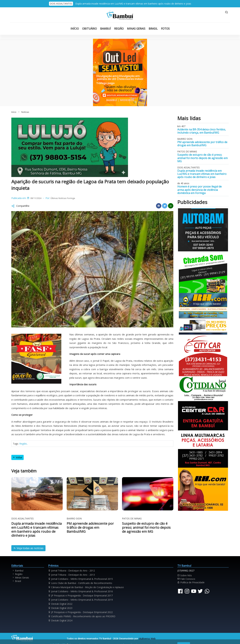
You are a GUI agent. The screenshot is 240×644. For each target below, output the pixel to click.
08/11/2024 (36, 198)
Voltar (17, 457)
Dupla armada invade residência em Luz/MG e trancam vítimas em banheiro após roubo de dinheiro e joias (133, 4)
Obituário (89, 29)
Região (119, 29)
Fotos (165, 29)
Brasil (153, 29)
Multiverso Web (147, 639)
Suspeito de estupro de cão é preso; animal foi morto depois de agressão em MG (202, 158)
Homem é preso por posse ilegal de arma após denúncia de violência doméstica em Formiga (199, 190)
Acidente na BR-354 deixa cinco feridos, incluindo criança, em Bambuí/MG (202, 131)
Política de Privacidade (191, 582)
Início (75, 29)
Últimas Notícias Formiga (63, 198)
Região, (23, 444)
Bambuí (105, 29)
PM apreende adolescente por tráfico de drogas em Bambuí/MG (202, 144)
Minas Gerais (136, 29)
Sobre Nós (185, 575)
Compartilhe (23, 206)
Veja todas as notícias (28, 548)
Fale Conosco (186, 579)
